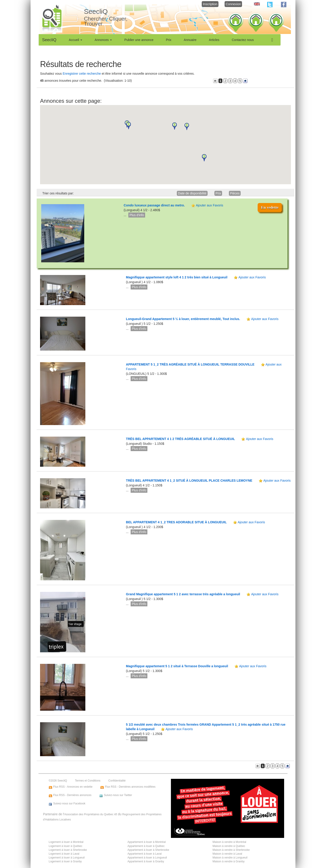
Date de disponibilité (192, 193)
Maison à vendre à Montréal (229, 842)
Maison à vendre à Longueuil (230, 858)
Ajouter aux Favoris (210, 205)
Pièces (235, 193)
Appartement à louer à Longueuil (147, 858)
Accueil (76, 40)
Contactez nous (243, 40)
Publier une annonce (139, 40)
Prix (169, 40)
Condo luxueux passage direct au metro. (154, 205)
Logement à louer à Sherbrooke (68, 850)
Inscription (210, 4)
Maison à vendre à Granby (229, 861)
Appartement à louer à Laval (145, 854)
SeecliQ (49, 40)
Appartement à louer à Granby (146, 861)
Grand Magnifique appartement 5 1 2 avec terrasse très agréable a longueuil (183, 594)
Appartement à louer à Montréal (147, 842)
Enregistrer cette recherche (82, 74)
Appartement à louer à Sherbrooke (148, 850)
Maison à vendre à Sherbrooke (231, 850)
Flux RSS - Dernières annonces (72, 795)
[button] (129, 126)
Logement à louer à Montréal (66, 842)
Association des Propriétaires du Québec (89, 814)
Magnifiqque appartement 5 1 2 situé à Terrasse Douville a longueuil (177, 666)
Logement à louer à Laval (64, 854)
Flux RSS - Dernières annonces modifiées (130, 787)
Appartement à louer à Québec (146, 846)
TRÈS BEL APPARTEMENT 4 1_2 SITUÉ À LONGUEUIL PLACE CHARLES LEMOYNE (189, 481)
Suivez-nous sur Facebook (69, 803)
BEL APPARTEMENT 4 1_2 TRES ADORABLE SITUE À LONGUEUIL (177, 522)
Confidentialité (117, 781)
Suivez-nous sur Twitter (118, 795)
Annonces (103, 40)
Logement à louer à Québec (66, 846)
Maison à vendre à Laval (227, 854)
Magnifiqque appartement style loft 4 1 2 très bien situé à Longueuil (177, 277)
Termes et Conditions (88, 781)
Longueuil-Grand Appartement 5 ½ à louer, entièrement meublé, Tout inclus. (183, 319)
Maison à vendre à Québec (229, 846)
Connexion (233, 4)
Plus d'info (137, 215)
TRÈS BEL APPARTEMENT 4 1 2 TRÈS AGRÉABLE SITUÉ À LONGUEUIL (181, 439)
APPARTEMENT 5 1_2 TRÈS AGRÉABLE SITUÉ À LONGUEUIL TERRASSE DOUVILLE (191, 364)
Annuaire (190, 40)
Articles (214, 40)
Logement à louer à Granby (65, 861)
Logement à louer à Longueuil (67, 858)
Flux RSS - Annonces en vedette (73, 787)
